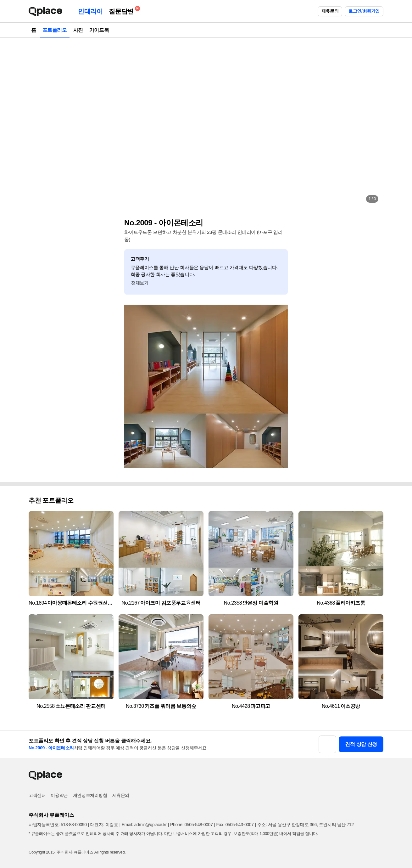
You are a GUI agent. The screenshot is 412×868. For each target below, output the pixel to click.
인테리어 (90, 11)
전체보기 (140, 283)
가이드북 (99, 30)
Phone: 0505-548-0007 (191, 825)
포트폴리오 (55, 30)
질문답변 (123, 10)
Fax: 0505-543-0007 (235, 825)
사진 (78, 30)
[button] (40, 123)
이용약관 (59, 795)
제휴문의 (330, 11)
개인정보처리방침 (90, 795)
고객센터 (37, 795)
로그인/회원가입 (364, 11)
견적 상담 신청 (361, 744)
